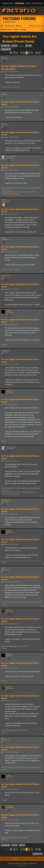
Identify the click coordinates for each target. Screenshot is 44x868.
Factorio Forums (19, 19)
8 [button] (32, 53)
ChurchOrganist (11, 156)
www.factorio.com (9, 22)
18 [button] (37, 53)
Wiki (28, 3)
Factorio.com (7, 3)
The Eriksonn (5, 350)
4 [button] (21, 53)
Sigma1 (9, 311)
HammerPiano (6, 500)
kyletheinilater (6, 275)
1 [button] (17, 53)
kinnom (4, 57)
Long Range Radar (14, 194)
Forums (20, 3)
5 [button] (24, 53)
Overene (4, 93)
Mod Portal (37, 3)
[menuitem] (10, 26)
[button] (11, 53)
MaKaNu (4, 200)
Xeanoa (4, 123)
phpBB (16, 864)
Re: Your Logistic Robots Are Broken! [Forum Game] (19, 68)
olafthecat (9, 610)
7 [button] (29, 53)
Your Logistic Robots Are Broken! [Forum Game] (19, 39)
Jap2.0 (3, 568)
